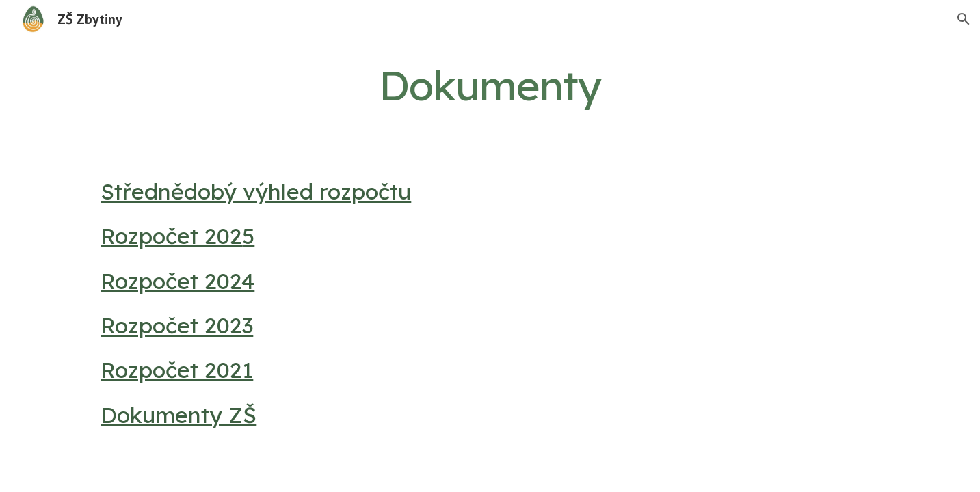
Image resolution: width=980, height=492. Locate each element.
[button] (964, 19)
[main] (490, 85)
